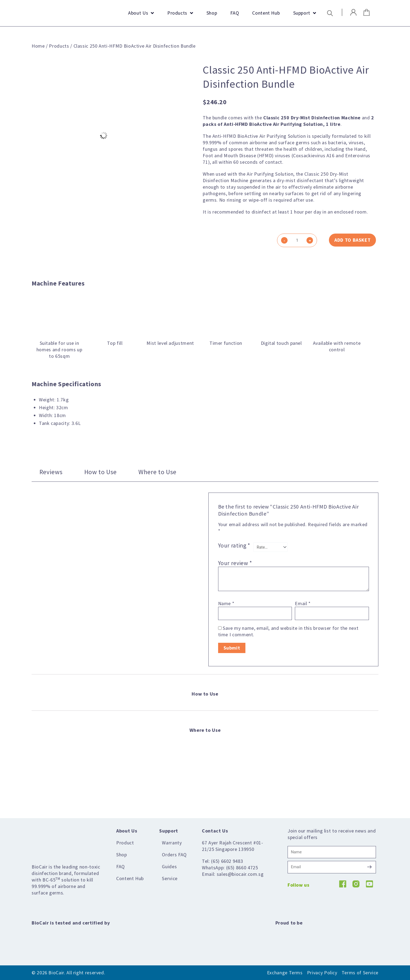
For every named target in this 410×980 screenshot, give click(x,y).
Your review (235, 563)
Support (169, 831)
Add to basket (352, 240)
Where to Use (157, 472)
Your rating (234, 546)
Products (59, 46)
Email (303, 603)
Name (226, 603)
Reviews (51, 472)
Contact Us (215, 831)
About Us (127, 831)
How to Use (101, 472)
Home (38, 46)
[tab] (51, 472)
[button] (330, 13)
